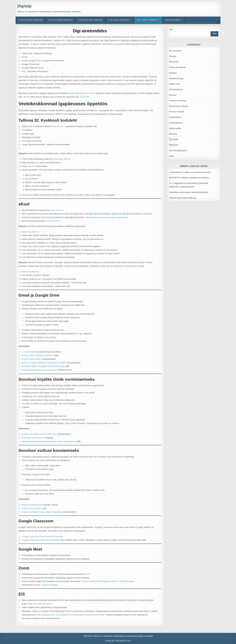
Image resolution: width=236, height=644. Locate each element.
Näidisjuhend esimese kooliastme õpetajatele (106, 217)
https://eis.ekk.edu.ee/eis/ (40, 604)
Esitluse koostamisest (32, 505)
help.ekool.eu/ (53, 221)
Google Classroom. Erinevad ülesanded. (41, 540)
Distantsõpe (172, 20)
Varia (172, 156)
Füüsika (173, 73)
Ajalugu (173, 56)
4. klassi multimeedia (60, 20)
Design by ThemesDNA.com (118, 641)
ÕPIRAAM (84, 97)
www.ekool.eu (57, 210)
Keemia (173, 95)
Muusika (173, 134)
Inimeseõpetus (176, 89)
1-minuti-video (29, 352)
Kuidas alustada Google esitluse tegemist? (42, 512)
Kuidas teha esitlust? (32, 508)
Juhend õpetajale (50, 585)
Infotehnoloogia (176, 78)
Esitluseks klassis (177, 67)
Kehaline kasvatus (178, 101)
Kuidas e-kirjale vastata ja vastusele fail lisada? (44, 363)
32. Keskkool (175, 51)
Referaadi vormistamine (33, 438)
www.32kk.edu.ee (62, 159)
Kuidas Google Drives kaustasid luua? (40, 370)
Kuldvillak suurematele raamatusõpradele (189, 192)
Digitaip (24, 6)
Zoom (88, 574)
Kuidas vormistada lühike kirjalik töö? (39, 434)
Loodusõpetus (176, 123)
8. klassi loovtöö (119, 20)
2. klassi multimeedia (30, 20)
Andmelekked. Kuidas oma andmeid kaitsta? (190, 172)
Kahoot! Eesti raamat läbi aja (183, 198)
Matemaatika (175, 128)
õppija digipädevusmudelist (81, 93)
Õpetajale (174, 139)
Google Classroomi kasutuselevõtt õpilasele (42, 536)
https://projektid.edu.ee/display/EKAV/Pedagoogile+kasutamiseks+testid (71, 615)
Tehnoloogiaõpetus (178, 150)
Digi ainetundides (147, 20)
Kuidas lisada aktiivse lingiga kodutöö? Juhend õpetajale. (108, 581)
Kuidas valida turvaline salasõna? (38, 355)
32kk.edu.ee (57, 126)
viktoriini (32, 166)
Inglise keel (174, 84)
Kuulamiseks (175, 117)
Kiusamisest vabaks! (179, 106)
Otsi (171, 29)
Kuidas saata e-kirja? (32, 359)
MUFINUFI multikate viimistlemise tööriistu (189, 178)
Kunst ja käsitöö (177, 112)
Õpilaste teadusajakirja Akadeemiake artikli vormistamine (49, 441)
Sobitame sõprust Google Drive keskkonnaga (43, 366)
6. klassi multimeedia (91, 20)
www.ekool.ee (33, 232)
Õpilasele (174, 145)
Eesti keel (174, 62)
